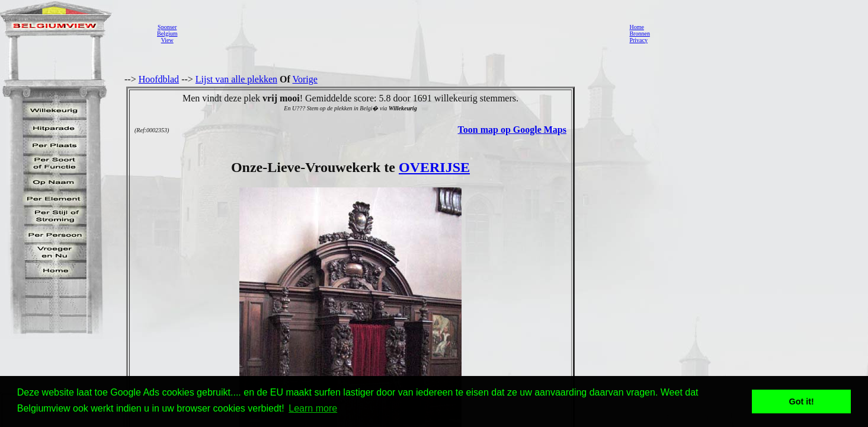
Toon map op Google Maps (512, 130)
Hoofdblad (159, 79)
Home (636, 27)
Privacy (638, 40)
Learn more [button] (313, 408)
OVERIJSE (434, 167)
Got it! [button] (802, 401)
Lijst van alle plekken (236, 79)
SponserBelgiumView (167, 34)
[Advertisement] (400, 33)
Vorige (305, 79)
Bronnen (639, 34)
